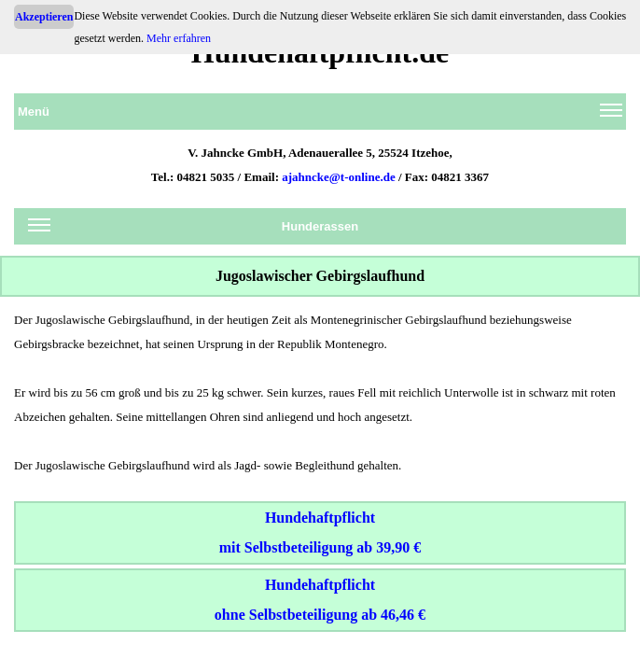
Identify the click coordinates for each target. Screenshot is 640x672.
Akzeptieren (44, 17)
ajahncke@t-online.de (339, 177)
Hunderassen (193, 230)
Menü (320, 115)
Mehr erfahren (179, 38)
